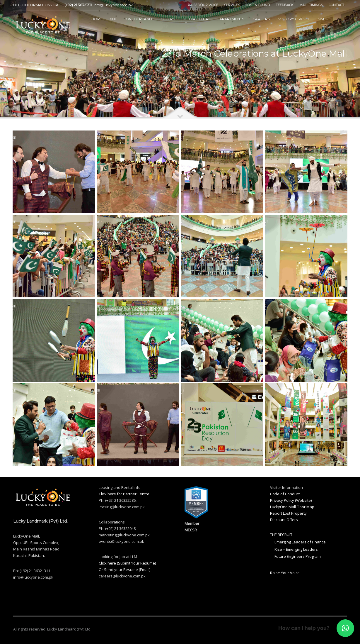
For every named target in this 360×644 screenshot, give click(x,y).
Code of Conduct (285, 494)
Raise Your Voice (285, 573)
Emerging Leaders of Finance (300, 542)
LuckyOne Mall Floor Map (292, 507)
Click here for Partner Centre (124, 494)
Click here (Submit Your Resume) (127, 563)
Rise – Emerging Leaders (296, 549)
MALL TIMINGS (311, 5)
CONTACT (336, 5)
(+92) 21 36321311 (78, 5)
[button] (345, 628)
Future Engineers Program (298, 556)
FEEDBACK (285, 5)
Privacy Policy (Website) (291, 500)
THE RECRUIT (281, 535)
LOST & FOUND (258, 5)
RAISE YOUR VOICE (203, 5)
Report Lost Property (288, 513)
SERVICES (232, 5)
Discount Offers (284, 520)
